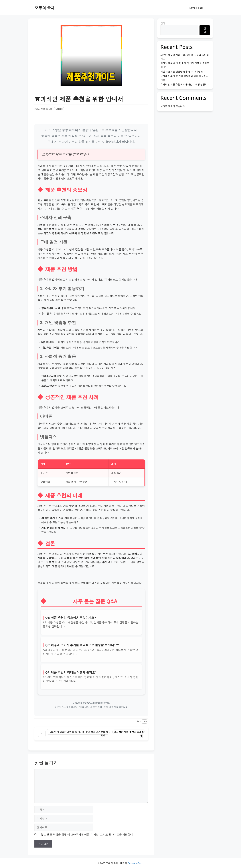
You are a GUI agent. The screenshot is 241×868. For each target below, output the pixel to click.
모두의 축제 (45, 8)
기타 (144, 721)
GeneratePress (135, 863)
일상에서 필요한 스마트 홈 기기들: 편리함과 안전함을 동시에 (79, 734)
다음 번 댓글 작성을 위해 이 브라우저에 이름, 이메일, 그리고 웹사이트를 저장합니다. (87, 834)
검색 (163, 23)
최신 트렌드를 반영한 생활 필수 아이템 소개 (183, 71)
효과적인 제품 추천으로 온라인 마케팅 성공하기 (185, 84)
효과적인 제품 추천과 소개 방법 (129, 734)
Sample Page (197, 8)
